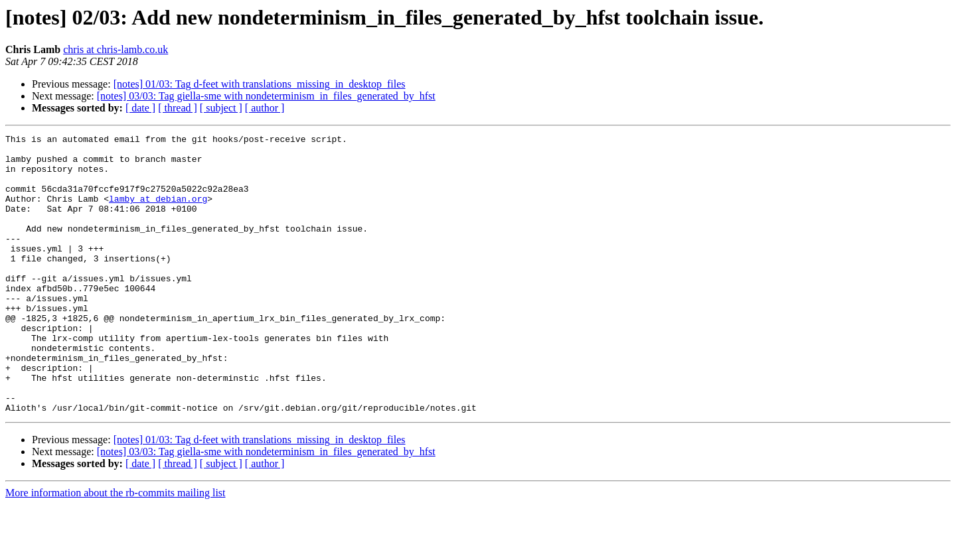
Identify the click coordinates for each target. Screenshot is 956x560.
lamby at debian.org (158, 212)
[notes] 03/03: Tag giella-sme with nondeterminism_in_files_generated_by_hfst (266, 96)
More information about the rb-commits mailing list (116, 548)
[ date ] (140, 108)
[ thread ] (178, 108)
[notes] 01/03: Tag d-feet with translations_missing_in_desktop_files (260, 84)
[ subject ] (221, 108)
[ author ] (265, 108)
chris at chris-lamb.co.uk (116, 49)
